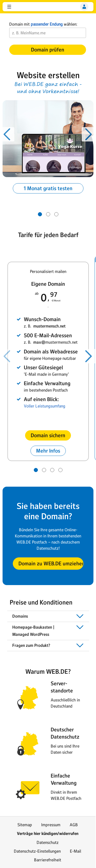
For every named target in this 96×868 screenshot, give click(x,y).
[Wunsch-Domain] (48, 33)
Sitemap (25, 825)
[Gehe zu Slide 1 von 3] (40, 214)
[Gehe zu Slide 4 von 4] (60, 470)
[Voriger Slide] (7, 134)
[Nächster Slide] (89, 134)
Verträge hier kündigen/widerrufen (48, 834)
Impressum (51, 825)
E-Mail (76, 851)
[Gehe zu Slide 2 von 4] (44, 470)
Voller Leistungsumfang (45, 406)
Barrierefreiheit (48, 860)
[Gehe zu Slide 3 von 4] (52, 470)
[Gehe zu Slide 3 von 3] (56, 214)
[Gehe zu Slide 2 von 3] (48, 214)
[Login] (84, 7)
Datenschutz (48, 842)
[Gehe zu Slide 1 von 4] (36, 470)
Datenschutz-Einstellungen (37, 851)
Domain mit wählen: (43, 24)
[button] (9, 7)
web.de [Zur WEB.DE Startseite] (17, 7)
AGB (74, 825)
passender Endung (47, 24)
